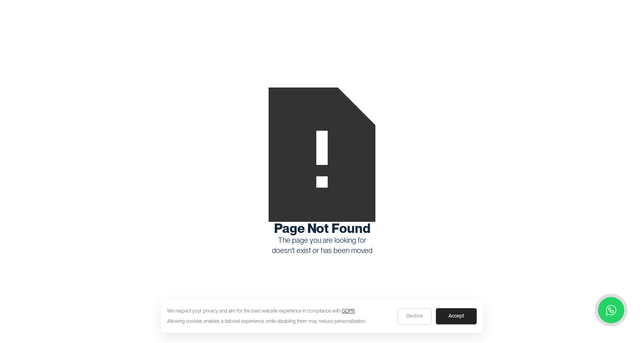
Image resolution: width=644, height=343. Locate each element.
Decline (415, 316)
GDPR (348, 311)
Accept (456, 316)
